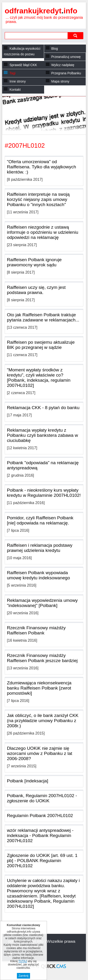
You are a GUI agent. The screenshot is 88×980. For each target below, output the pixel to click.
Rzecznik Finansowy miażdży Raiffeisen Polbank (36, 630)
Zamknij (23, 976)
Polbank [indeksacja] (27, 781)
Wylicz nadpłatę (63, 65)
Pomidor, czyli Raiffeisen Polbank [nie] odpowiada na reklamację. (40, 520)
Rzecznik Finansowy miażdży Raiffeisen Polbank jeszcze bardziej (42, 658)
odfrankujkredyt (41, 11)
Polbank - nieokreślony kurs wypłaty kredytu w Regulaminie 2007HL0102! (44, 493)
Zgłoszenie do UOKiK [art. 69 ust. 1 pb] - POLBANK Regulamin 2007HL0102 (42, 861)
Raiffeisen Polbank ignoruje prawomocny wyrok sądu (34, 262)
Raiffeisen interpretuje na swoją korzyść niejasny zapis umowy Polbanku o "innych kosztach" (38, 199)
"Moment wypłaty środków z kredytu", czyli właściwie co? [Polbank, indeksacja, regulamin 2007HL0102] (39, 378)
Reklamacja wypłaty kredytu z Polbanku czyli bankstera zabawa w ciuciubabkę (42, 435)
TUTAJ (23, 961)
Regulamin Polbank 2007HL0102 (40, 816)
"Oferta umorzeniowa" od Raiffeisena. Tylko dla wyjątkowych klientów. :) (41, 167)
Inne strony (17, 81)
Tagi (12, 73)
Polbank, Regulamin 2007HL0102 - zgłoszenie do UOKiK (42, 798)
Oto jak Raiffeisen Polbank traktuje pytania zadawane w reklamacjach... (43, 317)
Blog (55, 49)
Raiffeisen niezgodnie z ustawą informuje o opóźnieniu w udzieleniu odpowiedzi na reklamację (42, 232)
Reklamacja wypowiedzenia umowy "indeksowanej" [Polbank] (42, 603)
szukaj (75, 36)
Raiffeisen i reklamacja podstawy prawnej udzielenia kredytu (40, 548)
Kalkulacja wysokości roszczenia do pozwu (22, 51)
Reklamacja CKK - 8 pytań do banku (43, 408)
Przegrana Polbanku (66, 73)
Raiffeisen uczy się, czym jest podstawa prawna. (36, 290)
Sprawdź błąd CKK (23, 65)
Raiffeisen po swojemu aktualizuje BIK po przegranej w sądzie (41, 345)
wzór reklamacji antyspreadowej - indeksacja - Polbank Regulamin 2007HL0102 (40, 835)
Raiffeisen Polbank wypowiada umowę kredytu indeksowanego (38, 575)
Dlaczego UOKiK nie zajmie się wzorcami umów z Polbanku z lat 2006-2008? (39, 753)
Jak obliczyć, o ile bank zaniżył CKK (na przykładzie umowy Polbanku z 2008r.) (43, 721)
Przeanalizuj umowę (66, 57)
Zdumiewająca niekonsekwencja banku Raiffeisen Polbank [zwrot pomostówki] (39, 688)
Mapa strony (60, 81)
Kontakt (15, 90)
